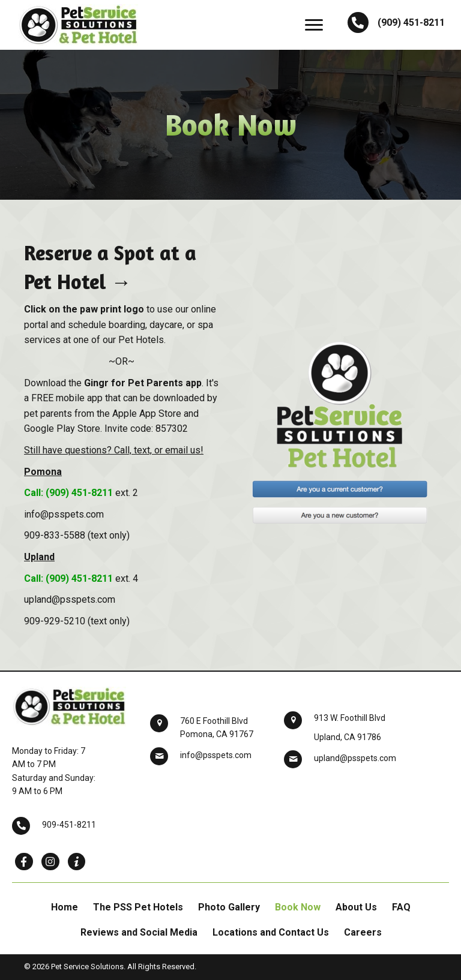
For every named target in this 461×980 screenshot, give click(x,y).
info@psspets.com (216, 755)
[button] (314, 25)
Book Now (298, 907)
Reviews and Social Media (139, 932)
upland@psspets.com (355, 758)
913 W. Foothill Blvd (350, 718)
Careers (363, 932)
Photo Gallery (229, 907)
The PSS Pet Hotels (138, 907)
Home (65, 907)
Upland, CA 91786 (348, 737)
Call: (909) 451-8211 (68, 493)
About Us (356, 907)
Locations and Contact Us (271, 932)
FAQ (401, 907)
